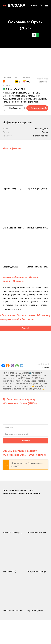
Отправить (26, 441)
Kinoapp (16, 5)
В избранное (14, 108)
